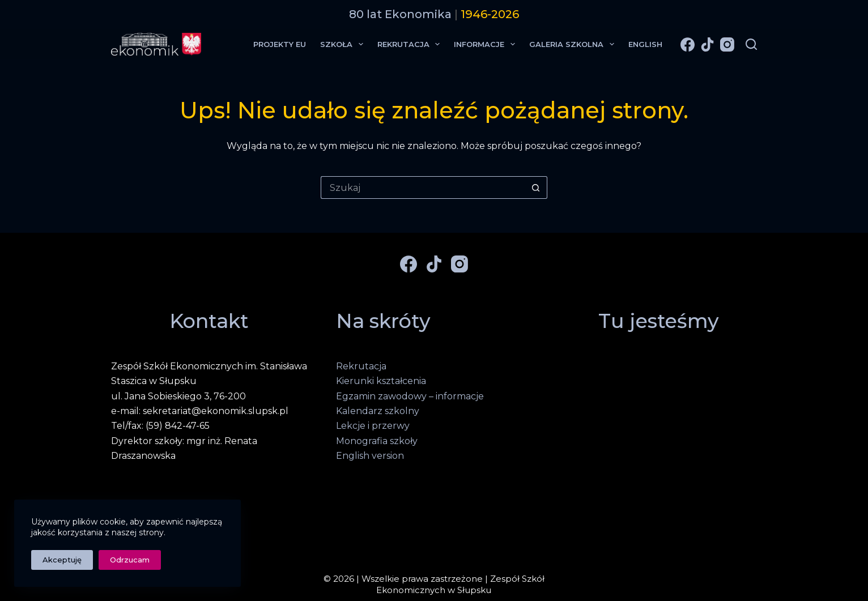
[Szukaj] (751, 44)
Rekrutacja (411, 44)
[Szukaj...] (423, 187)
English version (370, 456)
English (645, 44)
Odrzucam (130, 560)
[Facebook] (688, 44)
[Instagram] (727, 44)
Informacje (487, 44)
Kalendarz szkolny (378, 411)
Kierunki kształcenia (381, 381)
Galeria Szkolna (574, 44)
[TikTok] (707, 44)
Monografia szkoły (377, 441)
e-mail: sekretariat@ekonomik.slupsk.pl (200, 411)
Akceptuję (62, 560)
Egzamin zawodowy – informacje (410, 396)
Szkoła (344, 44)
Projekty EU (280, 44)
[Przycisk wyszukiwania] (536, 187)
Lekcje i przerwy (373, 426)
